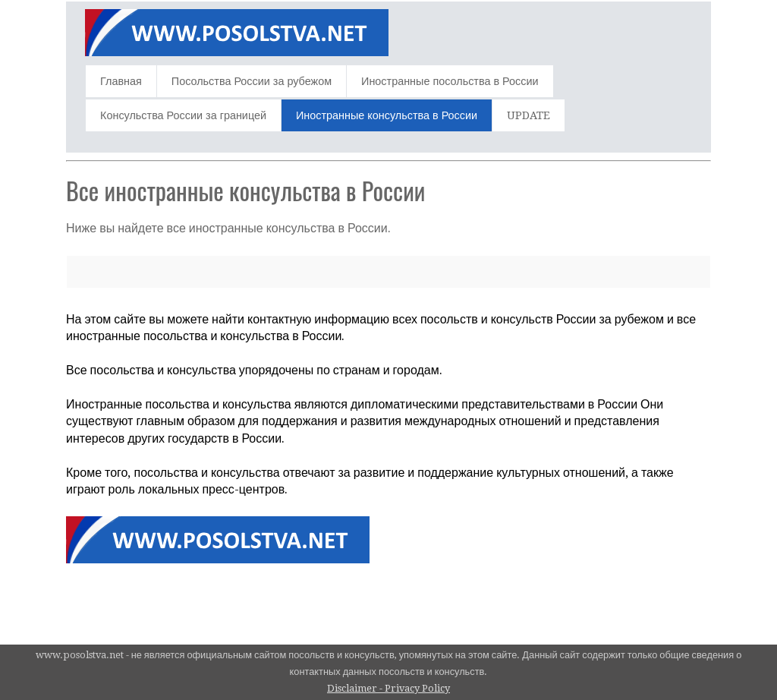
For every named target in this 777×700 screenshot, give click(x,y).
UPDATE (528, 115)
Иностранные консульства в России (387, 115)
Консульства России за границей (183, 115)
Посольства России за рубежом (252, 81)
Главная (121, 81)
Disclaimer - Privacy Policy (388, 688)
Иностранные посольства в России (450, 81)
